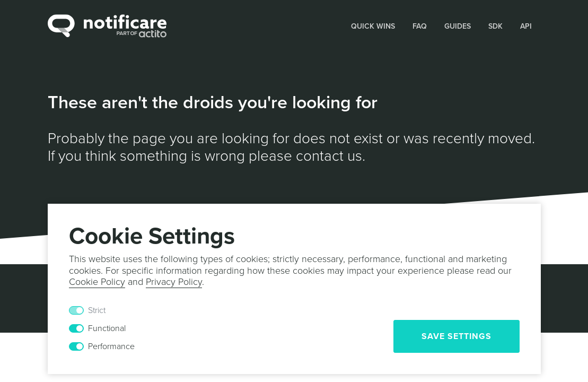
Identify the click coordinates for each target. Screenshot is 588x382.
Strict (97, 310)
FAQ (420, 26)
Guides (458, 26)
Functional (107, 328)
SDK (495, 26)
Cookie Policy (97, 282)
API (526, 26)
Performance (111, 346)
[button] (373, 26)
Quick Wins (373, 26)
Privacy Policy (174, 282)
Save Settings (457, 336)
